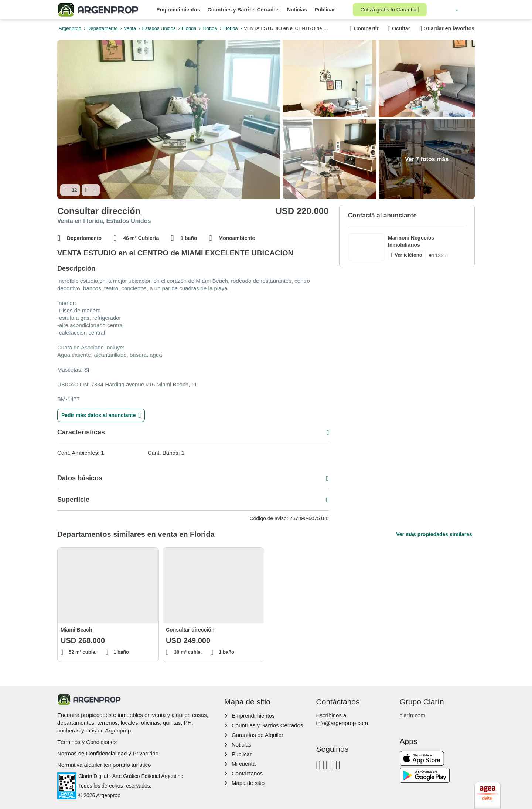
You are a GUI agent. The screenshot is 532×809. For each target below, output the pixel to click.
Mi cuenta (244, 764)
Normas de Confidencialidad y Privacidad (108, 753)
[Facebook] (319, 765)
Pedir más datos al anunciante (101, 415)
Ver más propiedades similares (434, 534)
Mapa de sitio (248, 783)
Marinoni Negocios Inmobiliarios (411, 241)
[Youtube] (332, 765)
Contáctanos (247, 773)
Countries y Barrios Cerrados (244, 10)
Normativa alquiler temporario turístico (104, 765)
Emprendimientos (178, 10)
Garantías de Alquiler (258, 735)
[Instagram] (325, 765)
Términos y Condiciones (87, 742)
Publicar (325, 10)
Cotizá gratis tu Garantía (390, 10)
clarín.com (412, 715)
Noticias (297, 10)
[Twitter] (338, 765)
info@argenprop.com (342, 723)
